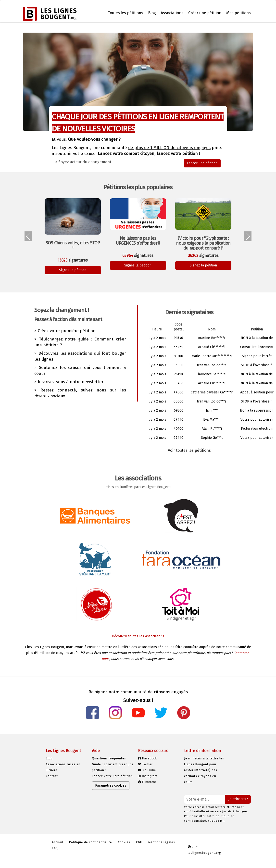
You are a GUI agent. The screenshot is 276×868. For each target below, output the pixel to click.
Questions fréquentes (109, 758)
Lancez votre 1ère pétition (112, 776)
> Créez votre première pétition (65, 331)
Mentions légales (162, 842)
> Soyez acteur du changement (83, 162)
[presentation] (28, 236)
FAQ (55, 848)
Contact (52, 776)
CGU (139, 842)
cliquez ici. (216, 821)
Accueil (58, 842)
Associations (172, 13)
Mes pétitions (238, 13)
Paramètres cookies (111, 786)
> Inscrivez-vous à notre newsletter (69, 382)
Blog (152, 13)
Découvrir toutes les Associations (138, 636)
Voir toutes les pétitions (189, 450)
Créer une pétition (205, 13)
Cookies (124, 842)
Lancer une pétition (202, 163)
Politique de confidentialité (91, 842)
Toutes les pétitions (125, 13)
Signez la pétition (73, 270)
